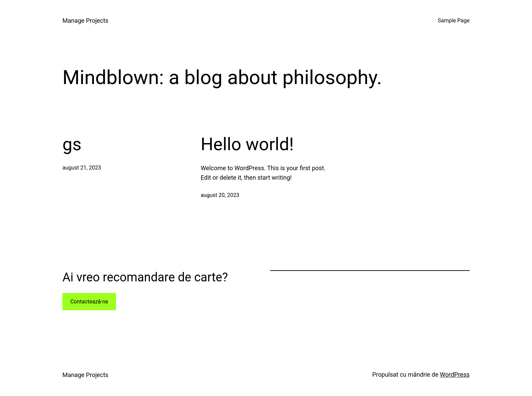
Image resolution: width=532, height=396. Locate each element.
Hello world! (247, 144)
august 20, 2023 (220, 195)
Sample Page (454, 21)
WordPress (455, 374)
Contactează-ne (89, 302)
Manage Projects (85, 21)
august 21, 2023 (82, 168)
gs (72, 144)
